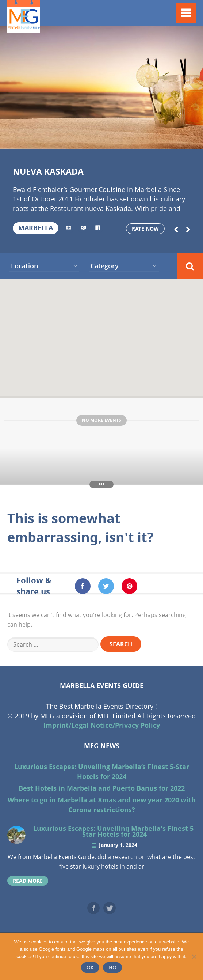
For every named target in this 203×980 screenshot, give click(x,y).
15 (163, 140)
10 (107, 140)
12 (130, 140)
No (112, 967)
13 (141, 140)
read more (28, 881)
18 (197, 140)
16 (175, 140)
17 (186, 140)
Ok (90, 967)
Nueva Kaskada (48, 171)
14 (152, 140)
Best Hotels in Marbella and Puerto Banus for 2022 (102, 788)
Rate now (145, 229)
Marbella (36, 228)
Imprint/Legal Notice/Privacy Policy (102, 725)
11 (118, 140)
